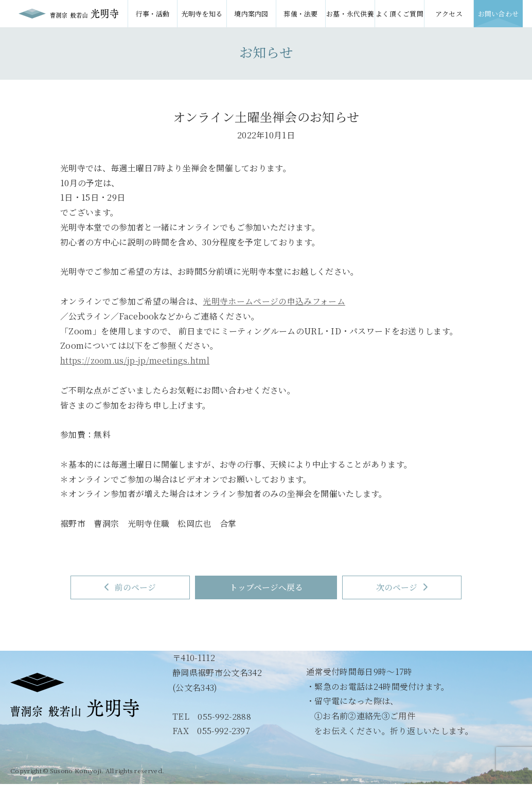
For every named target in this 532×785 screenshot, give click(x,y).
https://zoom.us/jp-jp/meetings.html (136, 360)
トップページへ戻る (266, 588)
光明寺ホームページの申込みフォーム (274, 301)
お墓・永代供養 (350, 14)
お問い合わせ (499, 14)
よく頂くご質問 (400, 14)
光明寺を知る (202, 14)
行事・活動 (153, 14)
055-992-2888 (224, 717)
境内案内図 (251, 14)
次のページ (407, 588)
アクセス (449, 14)
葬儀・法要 (301, 14)
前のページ (126, 588)
